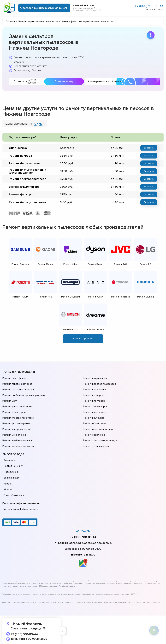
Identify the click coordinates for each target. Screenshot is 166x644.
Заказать (149, 148)
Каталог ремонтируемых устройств (45, 8)
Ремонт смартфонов (14, 378)
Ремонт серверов (93, 395)
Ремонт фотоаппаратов (16, 424)
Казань (8, 484)
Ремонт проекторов (14, 412)
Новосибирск (11, 472)
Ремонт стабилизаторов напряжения (24, 395)
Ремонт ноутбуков (94, 418)
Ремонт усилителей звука (17, 407)
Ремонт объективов (95, 424)
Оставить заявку (64, 81)
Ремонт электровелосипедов (100, 440)
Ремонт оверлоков (94, 435)
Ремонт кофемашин (94, 390)
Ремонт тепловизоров (96, 446)
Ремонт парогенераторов (17, 384)
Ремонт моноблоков (14, 435)
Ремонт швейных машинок (18, 440)
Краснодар (10, 460)
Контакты (83, 531)
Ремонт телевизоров (95, 407)
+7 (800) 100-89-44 (149, 6)
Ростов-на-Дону (13, 466)
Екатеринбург (12, 478)
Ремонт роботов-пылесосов (99, 384)
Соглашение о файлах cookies (20, 509)
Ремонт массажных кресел (18, 390)
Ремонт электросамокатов (18, 446)
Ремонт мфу (10, 401)
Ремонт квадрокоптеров (17, 429)
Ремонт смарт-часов (95, 378)
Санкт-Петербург (14, 495)
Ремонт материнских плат (98, 429)
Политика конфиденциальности (21, 503)
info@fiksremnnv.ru (83, 555)
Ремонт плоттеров (94, 401)
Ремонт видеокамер (95, 412)
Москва (8, 490)
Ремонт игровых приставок (18, 418)
